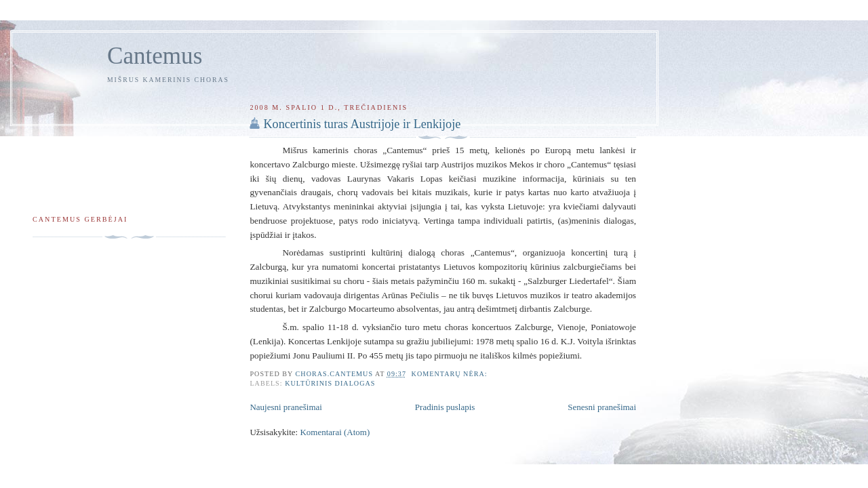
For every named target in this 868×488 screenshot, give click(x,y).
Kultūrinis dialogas (330, 383)
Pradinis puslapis (445, 407)
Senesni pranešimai (602, 407)
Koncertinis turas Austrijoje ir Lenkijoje (362, 124)
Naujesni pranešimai (286, 407)
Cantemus (155, 56)
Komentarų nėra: (451, 374)
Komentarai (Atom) (335, 432)
